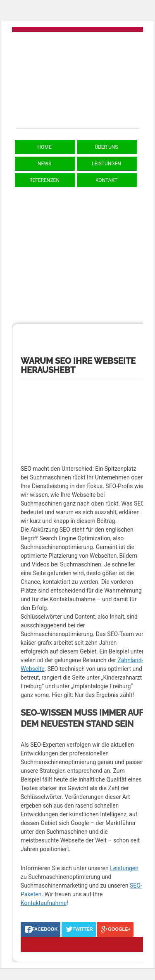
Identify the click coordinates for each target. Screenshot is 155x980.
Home (44, 147)
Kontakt (106, 180)
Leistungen (106, 164)
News (44, 164)
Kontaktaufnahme (44, 903)
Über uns (107, 147)
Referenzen (44, 180)
